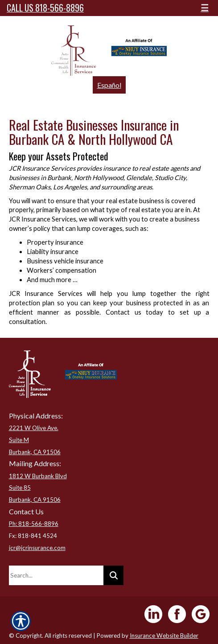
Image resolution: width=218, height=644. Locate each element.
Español (109, 85)
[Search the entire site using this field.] (56, 575)
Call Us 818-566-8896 (45, 8)
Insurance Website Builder (164, 636)
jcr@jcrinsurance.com (37, 548)
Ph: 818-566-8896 (34, 524)
